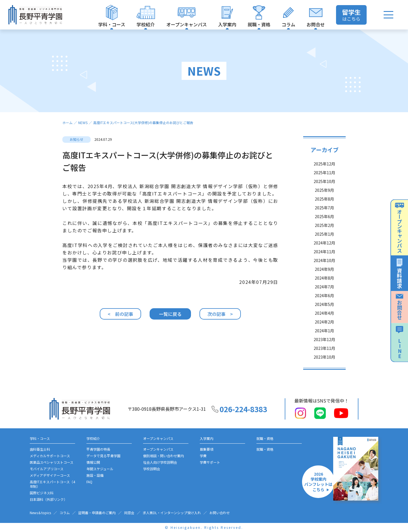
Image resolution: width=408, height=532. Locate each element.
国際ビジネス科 (42, 493)
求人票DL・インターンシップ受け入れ (172, 513)
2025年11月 (324, 175)
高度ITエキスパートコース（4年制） (52, 484)
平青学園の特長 (98, 449)
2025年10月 (324, 184)
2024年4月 (324, 316)
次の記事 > (220, 317)
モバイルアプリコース (47, 469)
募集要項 (207, 449)
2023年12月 (324, 342)
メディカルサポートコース (50, 456)
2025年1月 (324, 237)
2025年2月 (324, 228)
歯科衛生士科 (40, 449)
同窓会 (129, 513)
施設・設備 (95, 475)
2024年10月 (324, 263)
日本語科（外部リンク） (48, 499)
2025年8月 (324, 202)
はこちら (351, 15)
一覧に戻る (170, 317)
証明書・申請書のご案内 (97, 513)
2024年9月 (324, 272)
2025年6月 (324, 219)
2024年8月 (324, 281)
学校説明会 (152, 469)
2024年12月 (324, 246)
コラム (65, 513)
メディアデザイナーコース (50, 475)
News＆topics (40, 513)
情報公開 (93, 462)
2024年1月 (324, 333)
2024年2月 (324, 325)
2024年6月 (324, 298)
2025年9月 (324, 193)
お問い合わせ (220, 513)
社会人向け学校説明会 (160, 462)
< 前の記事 (120, 317)
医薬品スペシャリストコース (52, 462)
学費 (203, 456)
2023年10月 (324, 360)
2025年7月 (324, 210)
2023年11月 (324, 351)
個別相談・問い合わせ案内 (163, 456)
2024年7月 (324, 290)
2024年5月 (324, 307)
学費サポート (210, 462)
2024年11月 (324, 254)
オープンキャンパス (158, 449)
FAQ (89, 482)
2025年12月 (324, 167)
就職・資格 (265, 449)
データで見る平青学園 (103, 456)
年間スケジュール (100, 469)
